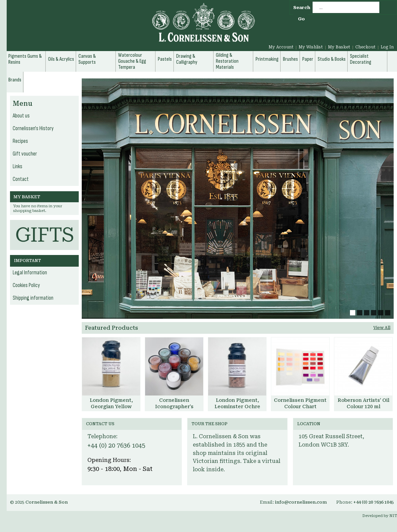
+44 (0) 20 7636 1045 (116, 445)
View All (382, 328)
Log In (387, 47)
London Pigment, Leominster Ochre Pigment (237, 407)
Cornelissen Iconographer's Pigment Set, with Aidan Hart (174, 410)
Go (301, 19)
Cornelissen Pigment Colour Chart (300, 403)
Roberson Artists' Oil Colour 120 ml (363, 403)
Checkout (365, 47)
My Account (281, 47)
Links (18, 167)
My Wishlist (311, 47)
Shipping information (33, 298)
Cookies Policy (26, 285)
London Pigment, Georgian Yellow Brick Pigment (111, 407)
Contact (21, 179)
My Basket (339, 47)
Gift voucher (25, 154)
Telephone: (102, 436)
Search (302, 8)
